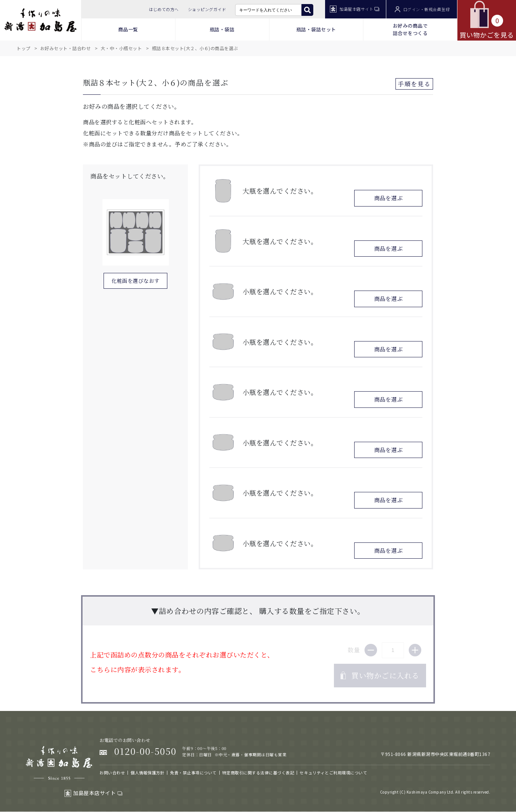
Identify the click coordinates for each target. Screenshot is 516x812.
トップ (24, 48)
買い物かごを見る (487, 20)
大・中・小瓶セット (121, 48)
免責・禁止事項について (193, 773)
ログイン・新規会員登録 (422, 9)
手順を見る (414, 84)
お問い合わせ (112, 773)
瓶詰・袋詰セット (316, 29)
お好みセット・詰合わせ (66, 48)
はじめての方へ (164, 9)
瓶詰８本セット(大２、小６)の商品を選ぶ (195, 48)
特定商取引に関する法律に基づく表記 (258, 773)
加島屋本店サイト (355, 9)
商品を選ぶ (388, 198)
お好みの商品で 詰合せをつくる (410, 29)
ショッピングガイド (207, 9)
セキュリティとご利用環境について (333, 773)
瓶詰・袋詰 (222, 29)
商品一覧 (128, 29)
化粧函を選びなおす (135, 281)
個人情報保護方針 (147, 773)
